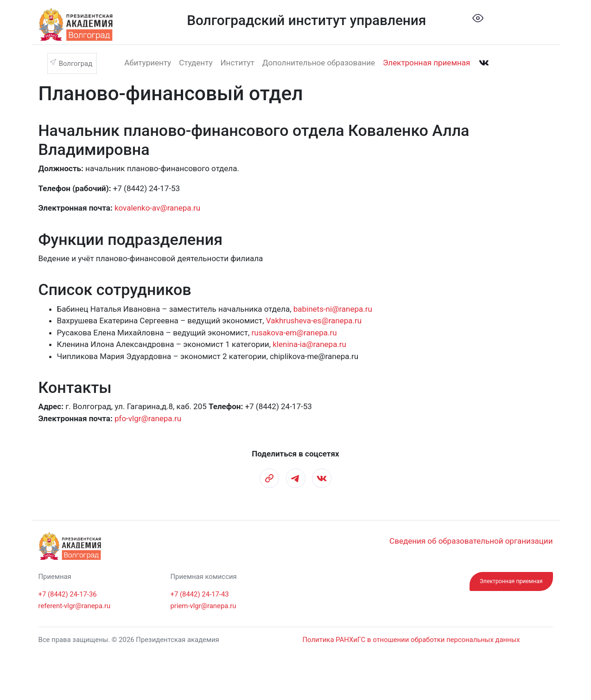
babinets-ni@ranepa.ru (333, 309)
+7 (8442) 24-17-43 (200, 594)
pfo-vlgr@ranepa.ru (148, 418)
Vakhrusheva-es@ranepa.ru (314, 321)
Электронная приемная (426, 63)
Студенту (196, 63)
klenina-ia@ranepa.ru (309, 344)
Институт (237, 63)
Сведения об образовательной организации (471, 541)
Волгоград (76, 63)
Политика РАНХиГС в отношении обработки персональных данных (411, 640)
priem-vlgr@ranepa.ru (203, 606)
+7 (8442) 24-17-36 (68, 594)
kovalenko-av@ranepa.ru (157, 208)
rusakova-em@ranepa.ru (294, 333)
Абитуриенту (148, 63)
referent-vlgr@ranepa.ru (75, 606)
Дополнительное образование (319, 63)
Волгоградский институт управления (306, 20)
